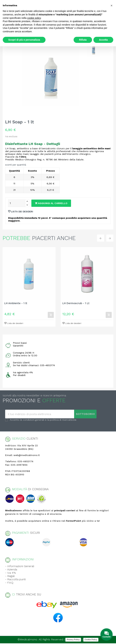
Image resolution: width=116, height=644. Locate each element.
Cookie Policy (91, 640)
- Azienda (11, 570)
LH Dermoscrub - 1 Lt (76, 303)
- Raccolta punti (15, 580)
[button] (112, 6)
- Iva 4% (11, 573)
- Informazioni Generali (20, 567)
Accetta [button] (103, 40)
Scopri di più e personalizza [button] (24, 40)
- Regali (10, 577)
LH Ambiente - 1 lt (16, 303)
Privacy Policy (73, 640)
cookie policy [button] (34, 18)
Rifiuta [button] (83, 40)
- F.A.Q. (9, 583)
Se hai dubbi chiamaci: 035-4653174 (34, 366)
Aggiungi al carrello (51, 203)
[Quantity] (17, 203)
